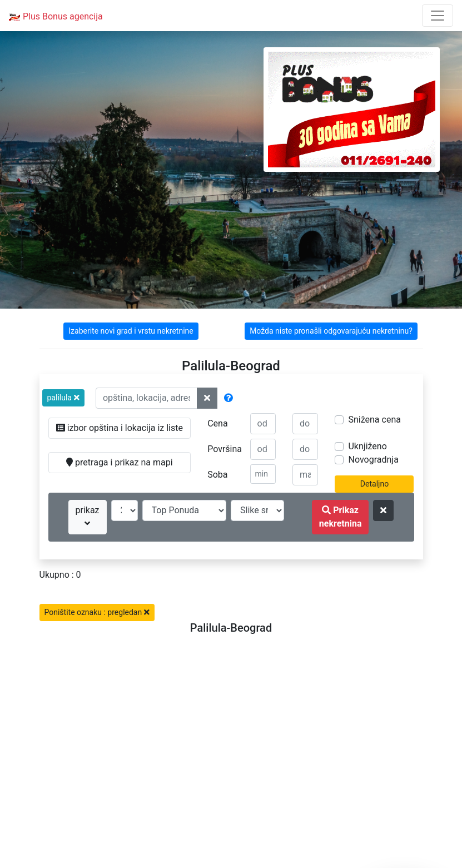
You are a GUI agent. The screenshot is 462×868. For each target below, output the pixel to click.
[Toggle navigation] (438, 16)
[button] (63, 398)
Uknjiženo (367, 446)
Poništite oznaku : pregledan (97, 612)
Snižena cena (374, 420)
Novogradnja (373, 460)
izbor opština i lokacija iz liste (120, 428)
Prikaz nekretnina (341, 517)
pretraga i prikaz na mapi (119, 462)
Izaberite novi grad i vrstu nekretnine (131, 331)
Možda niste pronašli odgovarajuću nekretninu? (331, 331)
